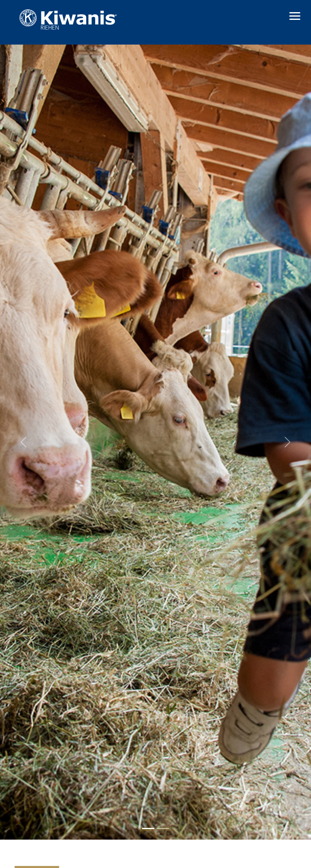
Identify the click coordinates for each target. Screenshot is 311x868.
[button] (295, 16)
